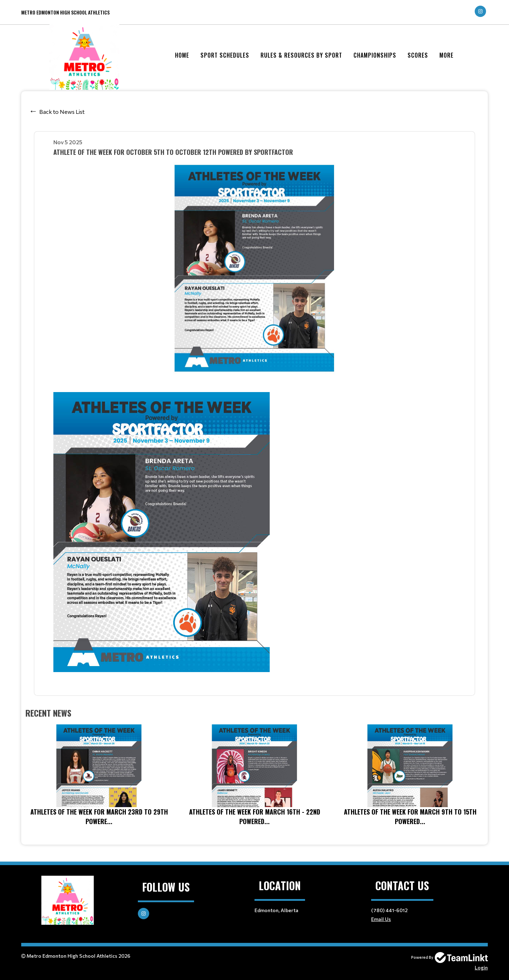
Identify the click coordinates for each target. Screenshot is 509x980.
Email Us (381, 919)
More (446, 55)
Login (481, 967)
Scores (418, 55)
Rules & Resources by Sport (301, 55)
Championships (375, 55)
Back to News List (62, 112)
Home (182, 55)
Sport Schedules (225, 55)
